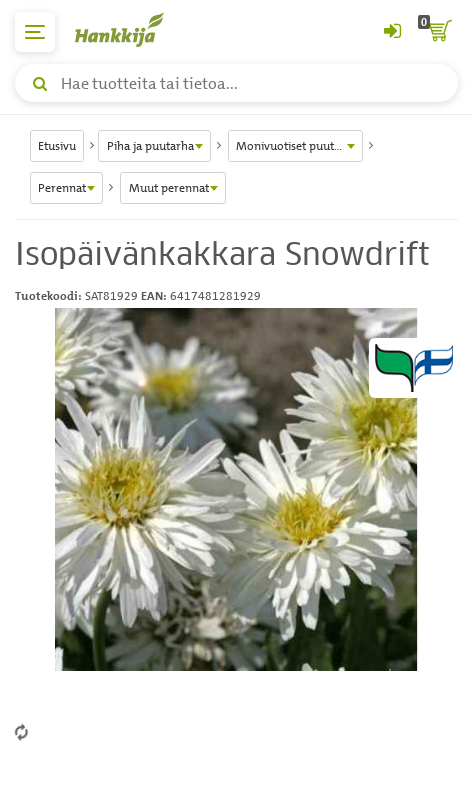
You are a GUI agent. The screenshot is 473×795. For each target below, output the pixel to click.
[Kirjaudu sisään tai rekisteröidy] (392, 32)
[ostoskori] (438, 32)
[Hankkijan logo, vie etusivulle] (130, 29)
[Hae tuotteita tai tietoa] (236, 83)
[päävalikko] (35, 32)
